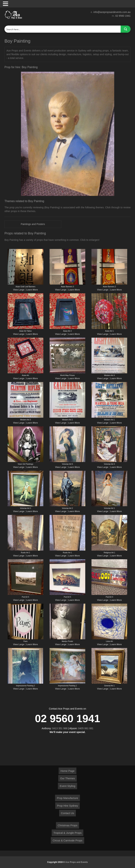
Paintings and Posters (33, 224)
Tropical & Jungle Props (68, 833)
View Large (19, 290)
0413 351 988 (60, 728)
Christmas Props (68, 825)
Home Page (67, 771)
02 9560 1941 (123, 16)
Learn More (32, 290)
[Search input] (63, 29)
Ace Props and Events (77, 862)
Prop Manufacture (67, 798)
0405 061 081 (86, 728)
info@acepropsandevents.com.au (112, 12)
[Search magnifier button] (126, 29)
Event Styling (67, 786)
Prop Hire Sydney (67, 806)
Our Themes (67, 778)
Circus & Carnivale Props (67, 840)
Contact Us (67, 813)
